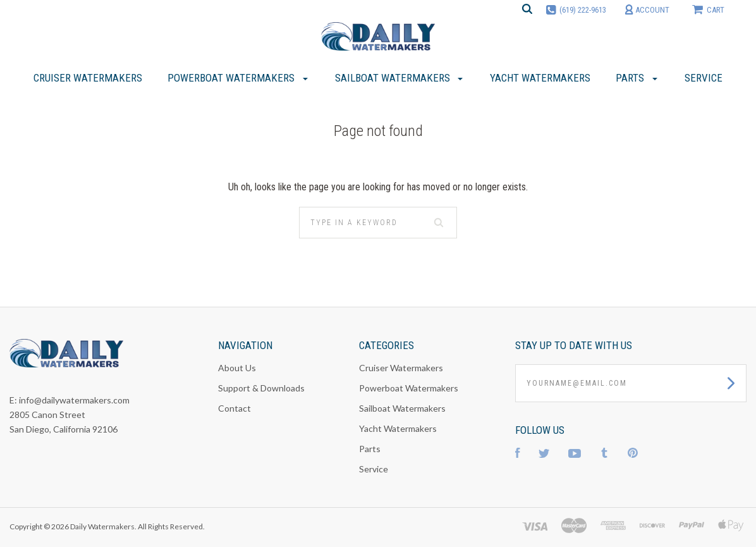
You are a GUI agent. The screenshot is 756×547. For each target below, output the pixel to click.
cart (708, 9)
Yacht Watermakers (398, 428)
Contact (235, 408)
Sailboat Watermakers (402, 408)
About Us (237, 368)
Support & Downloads (261, 388)
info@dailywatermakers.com (74, 400)
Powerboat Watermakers (409, 388)
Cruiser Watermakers (401, 368)
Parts (370, 449)
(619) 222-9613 (583, 10)
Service (374, 469)
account (647, 10)
